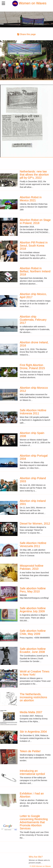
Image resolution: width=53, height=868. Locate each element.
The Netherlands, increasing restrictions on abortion (33, 697)
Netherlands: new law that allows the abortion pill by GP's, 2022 (34, 175)
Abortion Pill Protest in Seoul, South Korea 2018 (34, 246)
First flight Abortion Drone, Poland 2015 (32, 367)
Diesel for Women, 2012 (35, 524)
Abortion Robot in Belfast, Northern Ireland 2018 (35, 271)
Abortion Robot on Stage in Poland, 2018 (35, 221)
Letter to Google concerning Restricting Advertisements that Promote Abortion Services (34, 822)
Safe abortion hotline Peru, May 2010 (33, 590)
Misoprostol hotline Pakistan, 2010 (32, 567)
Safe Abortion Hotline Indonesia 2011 (33, 412)
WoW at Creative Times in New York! (35, 673)
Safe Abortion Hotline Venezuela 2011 (33, 545)
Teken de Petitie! (30, 751)
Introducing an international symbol (32, 772)
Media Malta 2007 (31, 712)
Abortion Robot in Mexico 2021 (31, 199)
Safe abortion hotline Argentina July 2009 (33, 610)
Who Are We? (36, 857)
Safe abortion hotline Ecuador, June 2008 (33, 650)
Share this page (26, 34)
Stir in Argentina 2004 (33, 732)
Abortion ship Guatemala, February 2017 (33, 320)
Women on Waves (29, 3)
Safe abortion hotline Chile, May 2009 (33, 632)
